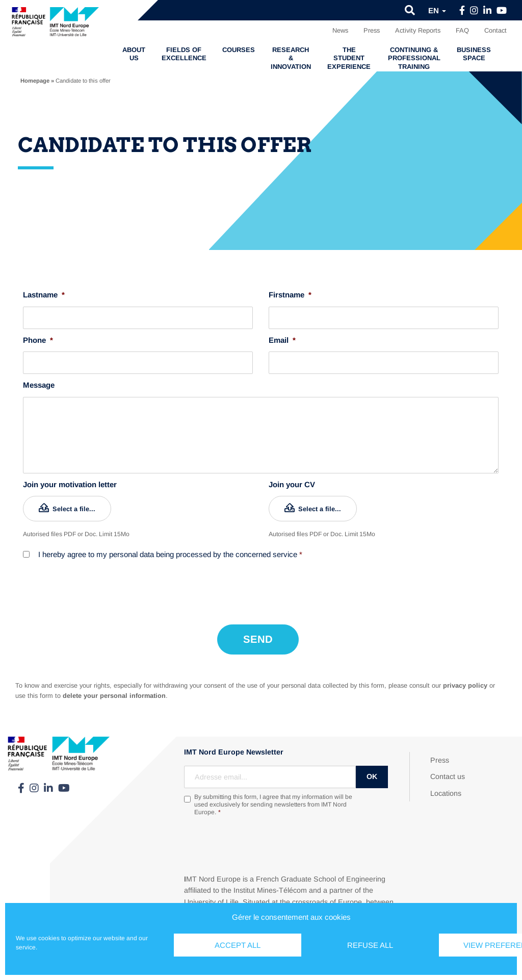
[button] (410, 10)
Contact (495, 30)
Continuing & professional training (414, 58)
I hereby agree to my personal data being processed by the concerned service (170, 554)
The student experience (349, 58)
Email (282, 340)
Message (39, 385)
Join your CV (292, 484)
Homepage (35, 81)
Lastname (44, 295)
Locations (446, 791)
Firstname (290, 295)
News (340, 30)
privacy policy (465, 683)
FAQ (462, 30)
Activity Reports (418, 30)
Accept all (238, 945)
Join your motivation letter (70, 484)
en (437, 10)
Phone (38, 340)
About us (134, 54)
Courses (239, 50)
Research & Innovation (291, 58)
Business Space (474, 54)
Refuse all (370, 945)
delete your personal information (114, 693)
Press (372, 30)
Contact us (448, 774)
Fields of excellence (184, 54)
